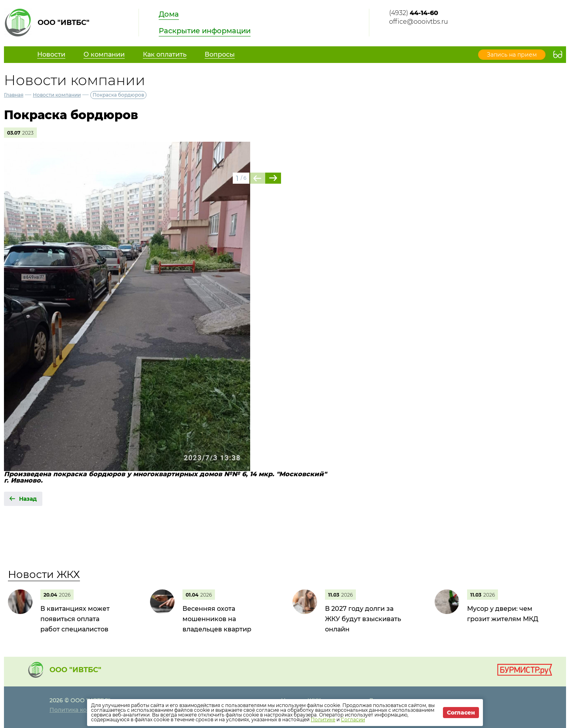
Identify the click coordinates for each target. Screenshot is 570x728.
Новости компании (57, 95)
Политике (323, 719)
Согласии (353, 719)
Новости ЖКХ (44, 574)
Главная (14, 95)
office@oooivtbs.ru (419, 22)
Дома (169, 14)
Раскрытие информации (205, 31)
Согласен (461, 713)
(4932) (414, 13)
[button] (273, 178)
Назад (28, 499)
